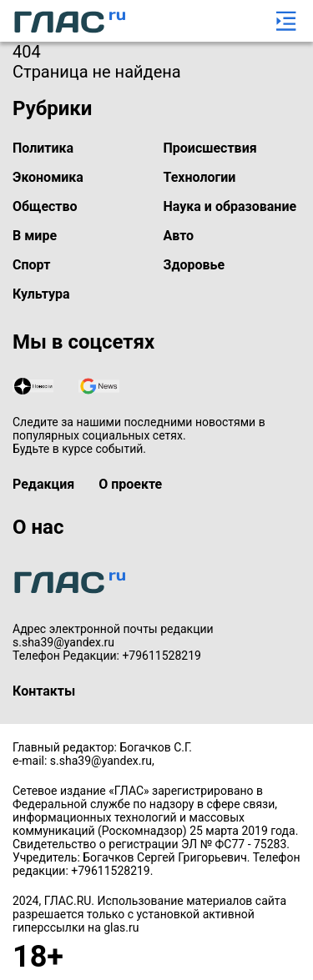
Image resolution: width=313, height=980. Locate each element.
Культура (41, 294)
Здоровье (194, 265)
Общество (45, 206)
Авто (179, 236)
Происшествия (210, 148)
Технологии (200, 177)
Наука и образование (230, 206)
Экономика (48, 177)
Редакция (43, 484)
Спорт (31, 265)
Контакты (44, 691)
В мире (35, 236)
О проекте (130, 484)
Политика (43, 148)
